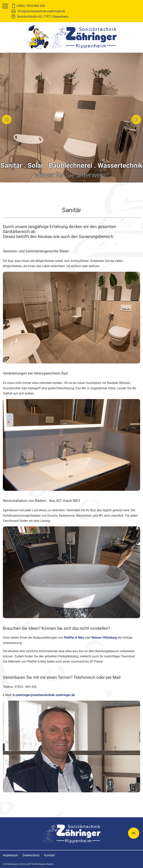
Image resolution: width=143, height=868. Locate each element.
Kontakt (49, 855)
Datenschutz (31, 855)
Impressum (10, 855)
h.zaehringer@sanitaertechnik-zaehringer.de (44, 695)
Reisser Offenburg (104, 638)
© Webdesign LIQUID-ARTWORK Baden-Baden (28, 864)
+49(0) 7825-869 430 (31, 6)
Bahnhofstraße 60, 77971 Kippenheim (43, 17)
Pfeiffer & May (74, 638)
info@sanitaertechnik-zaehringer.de (41, 11)
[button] (7, 119)
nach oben (134, 833)
